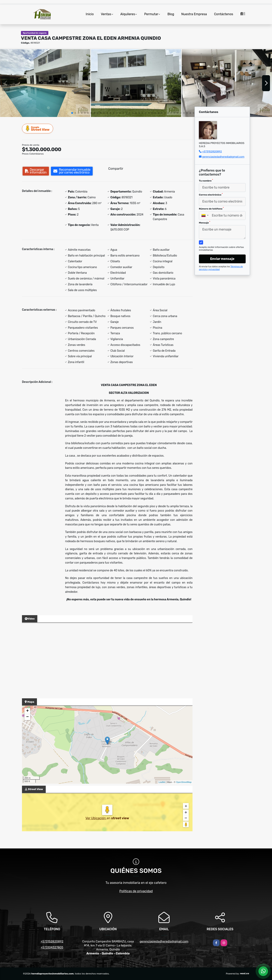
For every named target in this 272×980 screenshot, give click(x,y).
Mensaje (204, 223)
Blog (171, 14)
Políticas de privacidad (136, 891)
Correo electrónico (211, 195)
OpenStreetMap (184, 782)
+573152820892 (212, 151)
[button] (72, 113)
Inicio (90, 14)
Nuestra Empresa (194, 14)
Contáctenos (224, 14)
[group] (45, 83)
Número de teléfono (211, 209)
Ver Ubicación (96, 818)
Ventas (106, 14)
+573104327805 (52, 947)
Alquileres (128, 14)
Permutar (151, 14)
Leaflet (162, 782)
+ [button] (27, 711)
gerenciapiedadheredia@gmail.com (223, 157)
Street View (38, 128)
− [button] (27, 717)
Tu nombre (206, 181)
